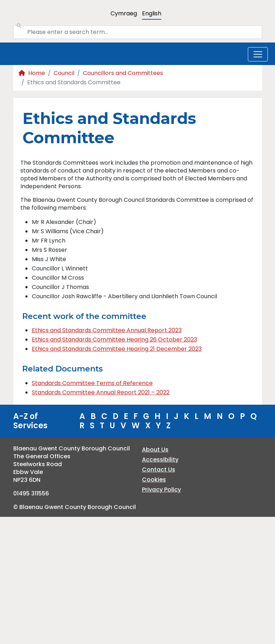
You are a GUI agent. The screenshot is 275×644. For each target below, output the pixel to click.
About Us (155, 450)
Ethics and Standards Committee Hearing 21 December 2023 (117, 349)
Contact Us (159, 470)
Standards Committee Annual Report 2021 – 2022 (101, 392)
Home (32, 73)
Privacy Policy (161, 490)
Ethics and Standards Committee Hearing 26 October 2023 (114, 340)
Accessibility (160, 460)
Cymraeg (124, 13)
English (152, 13)
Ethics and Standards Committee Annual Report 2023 (107, 330)
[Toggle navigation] (258, 54)
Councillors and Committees (123, 73)
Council (64, 73)
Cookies (154, 480)
